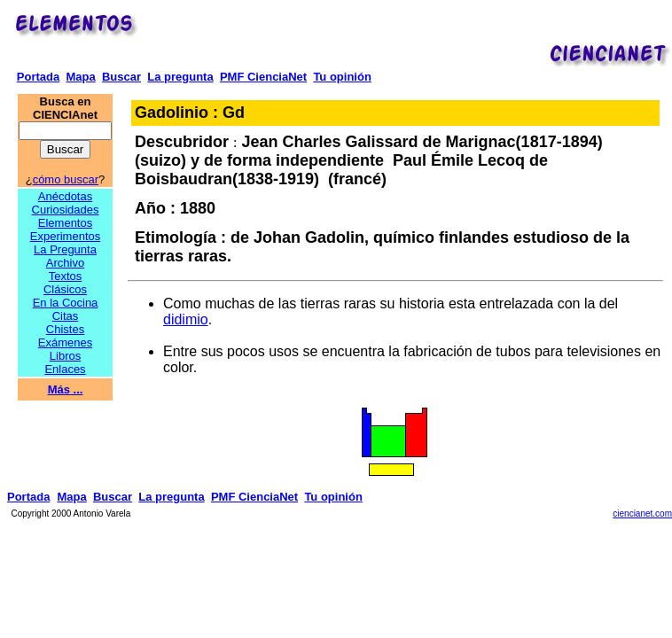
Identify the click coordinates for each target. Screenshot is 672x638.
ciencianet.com (642, 514)
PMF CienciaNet (263, 77)
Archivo (65, 263)
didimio (186, 319)
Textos (66, 276)
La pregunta (180, 77)
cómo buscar (66, 179)
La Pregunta (65, 249)
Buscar (121, 77)
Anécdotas (65, 196)
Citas (66, 316)
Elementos (65, 223)
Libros (65, 356)
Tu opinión (342, 77)
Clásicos (65, 289)
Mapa (80, 77)
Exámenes (65, 342)
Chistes (65, 329)
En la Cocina (66, 303)
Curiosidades (66, 210)
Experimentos (65, 236)
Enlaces (65, 369)
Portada (38, 77)
